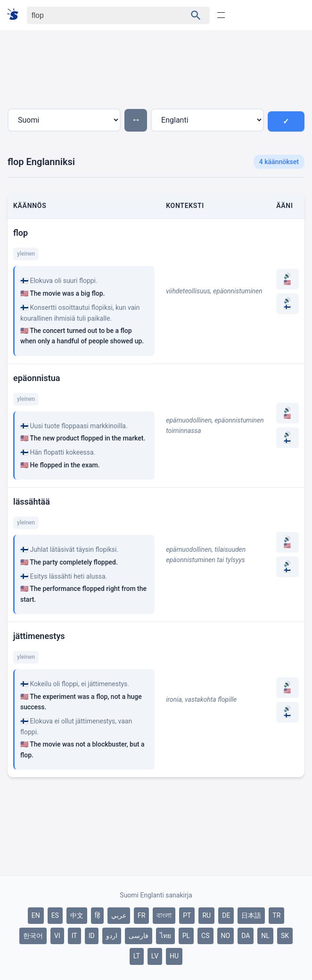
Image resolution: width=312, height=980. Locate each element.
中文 (77, 915)
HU (174, 956)
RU (206, 915)
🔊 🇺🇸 (287, 279)
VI (57, 936)
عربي (119, 915)
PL (186, 936)
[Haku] (98, 15)
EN (36, 915)
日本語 (251, 915)
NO (226, 936)
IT (74, 936)
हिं (97, 915)
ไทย (165, 936)
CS (205, 936)
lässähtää (32, 502)
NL (265, 936)
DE (226, 915)
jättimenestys (39, 636)
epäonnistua (37, 378)
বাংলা (164, 915)
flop (21, 233)
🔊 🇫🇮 (287, 304)
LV (155, 956)
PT (187, 915)
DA (246, 936)
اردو (112, 936)
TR (276, 915)
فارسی (139, 936)
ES (55, 915)
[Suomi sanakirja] (16, 15)
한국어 (33, 936)
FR (141, 915)
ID (92, 936)
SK (285, 936)
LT (137, 956)
